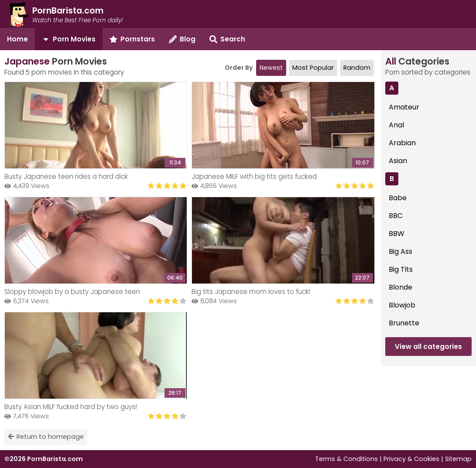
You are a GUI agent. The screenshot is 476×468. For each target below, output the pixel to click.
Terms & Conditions (346, 459)
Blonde (401, 287)
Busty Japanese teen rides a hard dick (66, 176)
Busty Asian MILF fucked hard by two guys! (71, 407)
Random (357, 68)
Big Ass (401, 251)
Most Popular (313, 68)
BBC (396, 216)
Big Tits (401, 269)
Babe (398, 198)
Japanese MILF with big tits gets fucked (254, 176)
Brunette (404, 323)
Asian (398, 161)
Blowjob (402, 305)
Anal (396, 125)
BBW (397, 234)
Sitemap (458, 459)
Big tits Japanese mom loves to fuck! (251, 292)
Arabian (402, 143)
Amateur (404, 107)
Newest (271, 68)
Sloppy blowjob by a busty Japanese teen (72, 292)
